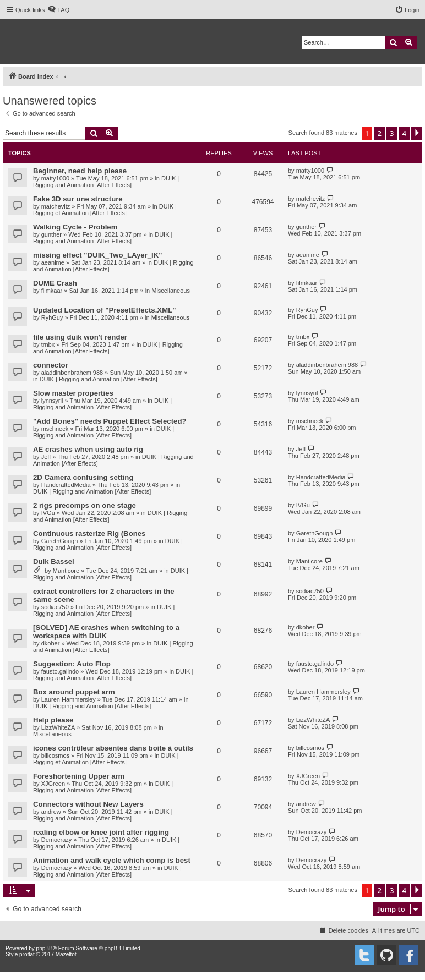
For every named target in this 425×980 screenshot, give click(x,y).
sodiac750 (55, 607)
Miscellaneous (171, 291)
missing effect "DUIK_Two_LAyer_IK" (98, 255)
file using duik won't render (80, 337)
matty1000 (55, 178)
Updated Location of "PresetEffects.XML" (104, 310)
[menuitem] (58, 10)
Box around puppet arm (74, 692)
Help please (53, 720)
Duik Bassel (54, 562)
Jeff (46, 457)
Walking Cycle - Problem (75, 227)
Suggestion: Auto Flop (72, 664)
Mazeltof (66, 954)
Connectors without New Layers (88, 804)
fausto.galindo (60, 671)
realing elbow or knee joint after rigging (101, 832)
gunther (51, 234)
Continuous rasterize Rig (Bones (89, 533)
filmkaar (52, 291)
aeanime (53, 262)
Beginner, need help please (80, 171)
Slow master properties (73, 393)
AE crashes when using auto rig (88, 449)
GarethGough (60, 541)
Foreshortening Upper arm (79, 776)
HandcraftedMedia (66, 485)
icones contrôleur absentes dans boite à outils (113, 748)
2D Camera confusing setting (83, 477)
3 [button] (392, 133)
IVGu (48, 513)
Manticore (66, 571)
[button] (417, 133)
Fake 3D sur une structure (78, 199)
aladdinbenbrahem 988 (72, 373)
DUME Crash (55, 283)
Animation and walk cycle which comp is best (112, 860)
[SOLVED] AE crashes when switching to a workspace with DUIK (106, 632)
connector (51, 365)
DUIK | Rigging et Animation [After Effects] (105, 210)
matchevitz (56, 206)
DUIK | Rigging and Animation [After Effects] (106, 182)
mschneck (55, 429)
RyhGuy (52, 317)
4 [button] (404, 133)
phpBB (45, 948)
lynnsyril (52, 401)
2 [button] (380, 133)
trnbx (48, 344)
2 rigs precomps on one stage (85, 505)
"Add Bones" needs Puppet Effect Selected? (110, 421)
